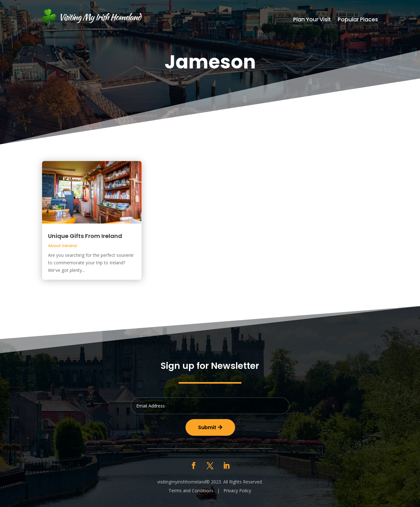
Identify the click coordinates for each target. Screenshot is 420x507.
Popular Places (358, 20)
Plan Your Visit (312, 20)
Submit (207, 427)
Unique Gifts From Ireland (85, 236)
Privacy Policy (237, 491)
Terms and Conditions (191, 491)
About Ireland (62, 246)
